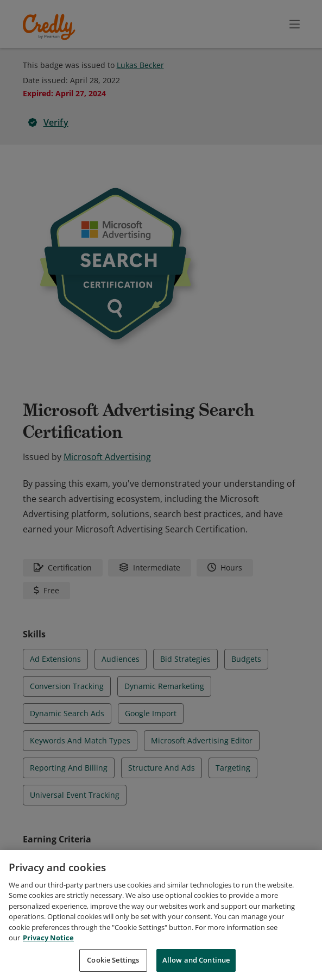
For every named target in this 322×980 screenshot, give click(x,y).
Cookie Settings (113, 966)
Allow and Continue (196, 966)
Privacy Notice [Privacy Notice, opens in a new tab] (48, 944)
